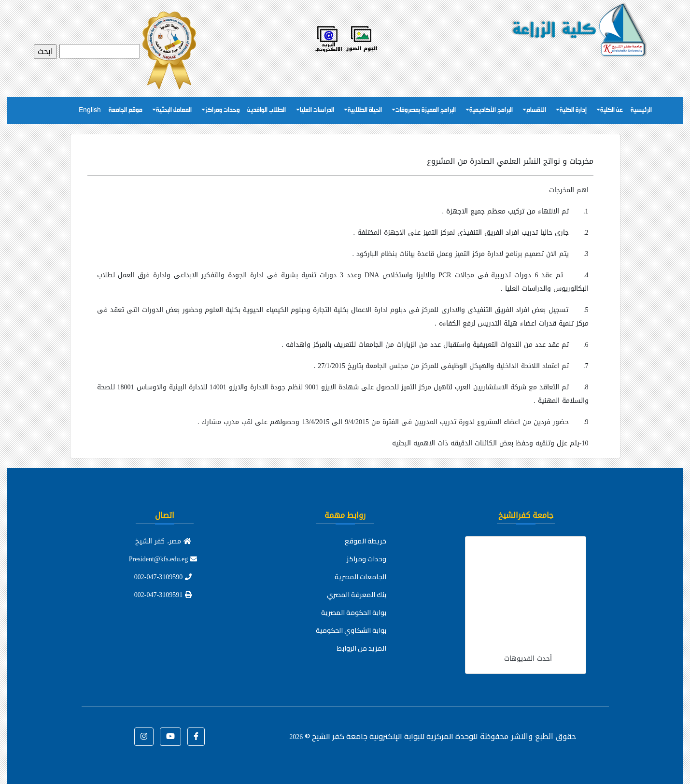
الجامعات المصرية (360, 577)
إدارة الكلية (573, 110)
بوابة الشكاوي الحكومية (351, 630)
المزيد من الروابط (362, 648)
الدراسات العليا (317, 110)
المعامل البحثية (174, 110)
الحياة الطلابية (365, 110)
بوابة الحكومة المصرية (354, 613)
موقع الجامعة (126, 110)
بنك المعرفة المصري (357, 595)
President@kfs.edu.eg (163, 559)
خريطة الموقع (366, 541)
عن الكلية (612, 110)
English (90, 110)
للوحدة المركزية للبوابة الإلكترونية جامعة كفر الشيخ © (383, 736)
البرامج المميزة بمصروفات (426, 110)
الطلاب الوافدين (267, 110)
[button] (196, 737)
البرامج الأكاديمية (491, 110)
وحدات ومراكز (222, 110)
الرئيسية (641, 110)
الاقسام (536, 110)
